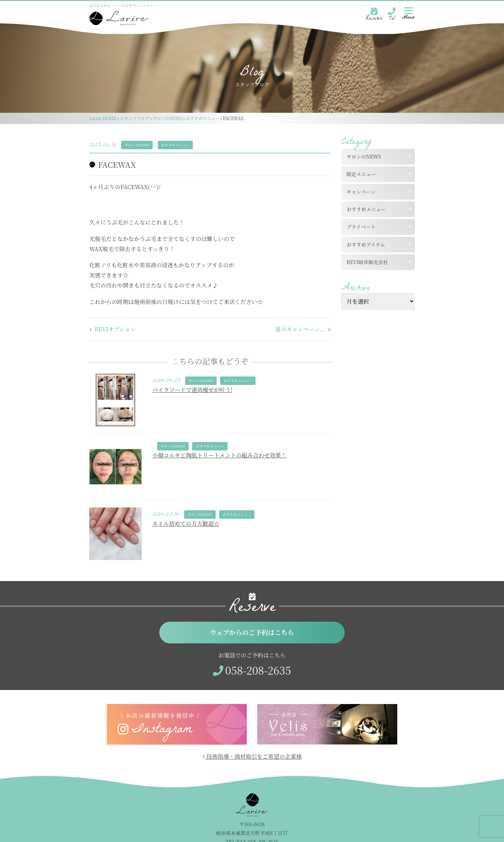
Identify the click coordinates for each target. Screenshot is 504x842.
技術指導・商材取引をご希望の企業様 (252, 757)
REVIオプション (113, 329)
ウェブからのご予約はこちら (252, 633)
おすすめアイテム (366, 244)
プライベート (361, 227)
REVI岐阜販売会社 (370, 262)
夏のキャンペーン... (303, 329)
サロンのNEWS (137, 145)
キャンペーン (361, 192)
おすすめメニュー (175, 145)
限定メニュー (361, 174)
